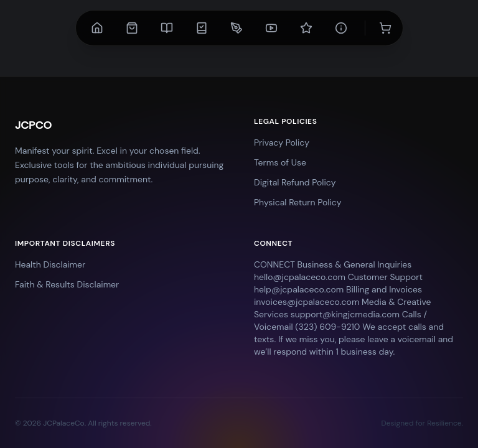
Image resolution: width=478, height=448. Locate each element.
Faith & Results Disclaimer (67, 284)
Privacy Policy (282, 142)
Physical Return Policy (298, 202)
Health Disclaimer (50, 264)
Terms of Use (280, 162)
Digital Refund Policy (295, 182)
